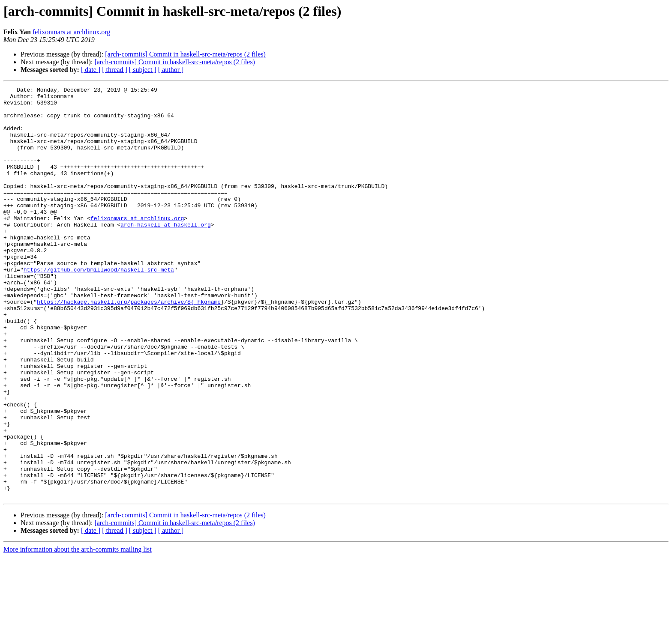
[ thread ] (115, 70)
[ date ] (91, 70)
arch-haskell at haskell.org (166, 253)
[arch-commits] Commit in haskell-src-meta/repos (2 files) (185, 54)
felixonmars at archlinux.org (71, 32)
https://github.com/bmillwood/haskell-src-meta (99, 307)
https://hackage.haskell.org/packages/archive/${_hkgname (129, 345)
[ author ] (171, 70)
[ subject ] (143, 70)
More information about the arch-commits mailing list (78, 632)
